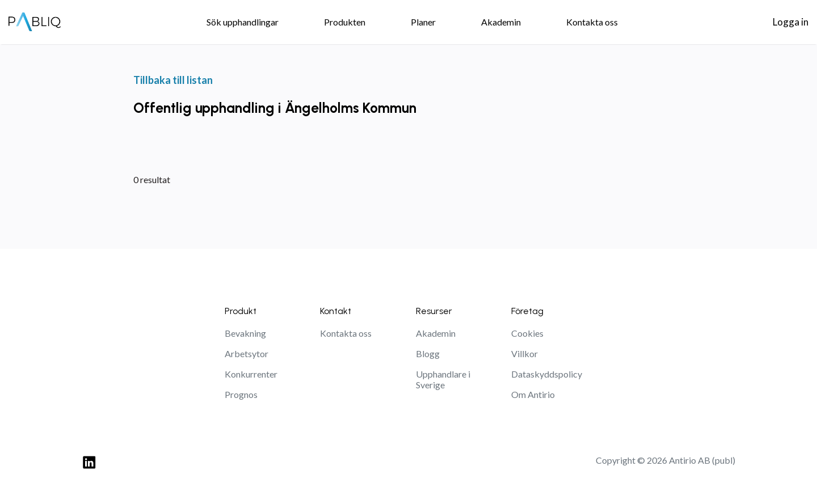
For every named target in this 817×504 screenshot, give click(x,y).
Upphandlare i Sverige (443, 379)
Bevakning (245, 333)
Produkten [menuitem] (345, 22)
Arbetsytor (247, 353)
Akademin (436, 333)
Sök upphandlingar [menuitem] (243, 22)
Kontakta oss (346, 333)
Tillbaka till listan (173, 80)
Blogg (428, 353)
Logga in (791, 22)
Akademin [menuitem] (501, 22)
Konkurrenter (251, 374)
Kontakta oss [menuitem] (592, 22)
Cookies (527, 333)
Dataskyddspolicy (547, 374)
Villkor (525, 353)
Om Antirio (533, 394)
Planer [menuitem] (423, 22)
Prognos (241, 394)
